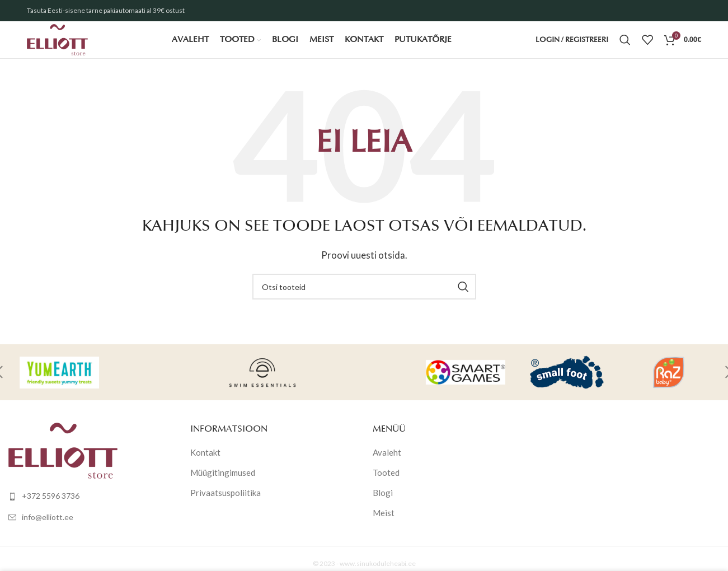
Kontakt (205, 466)
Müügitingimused (223, 486)
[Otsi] (625, 48)
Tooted (386, 486)
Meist (384, 527)
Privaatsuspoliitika (226, 507)
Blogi (383, 507)
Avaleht (387, 466)
